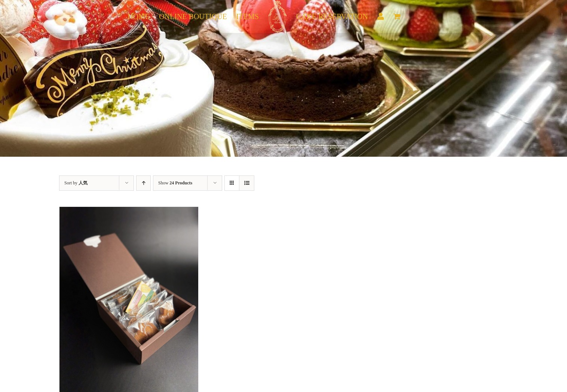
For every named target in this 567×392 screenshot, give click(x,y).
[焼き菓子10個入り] (129, 212)
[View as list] (247, 183)
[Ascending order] (143, 183)
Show (175, 183)
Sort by (76, 183)
